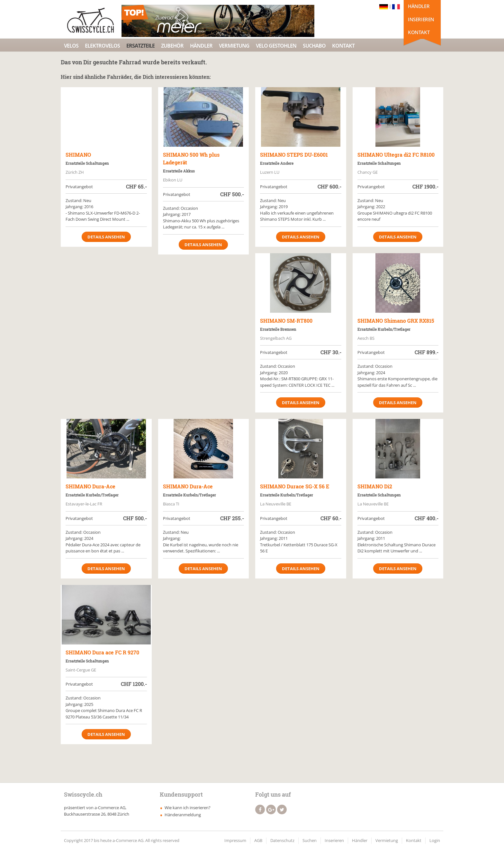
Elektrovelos (102, 46)
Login (435, 840)
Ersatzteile (140, 46)
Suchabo (314, 46)
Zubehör (172, 46)
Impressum (235, 840)
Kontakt (419, 32)
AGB (258, 840)
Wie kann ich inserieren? (188, 808)
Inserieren (421, 19)
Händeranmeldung (183, 815)
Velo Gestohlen (276, 46)
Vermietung (234, 46)
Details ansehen (106, 237)
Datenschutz (282, 840)
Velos (71, 46)
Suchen (310, 840)
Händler (419, 6)
